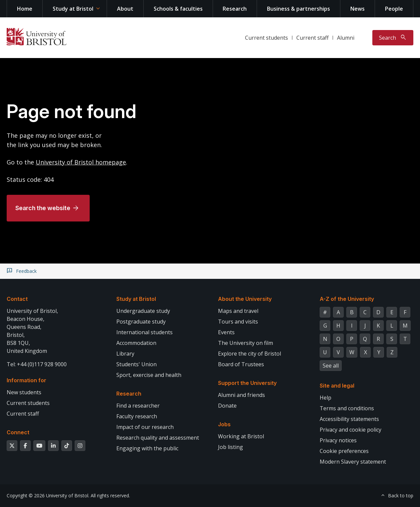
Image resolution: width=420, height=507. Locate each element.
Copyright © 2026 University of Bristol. (48, 495)
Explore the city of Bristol (249, 354)
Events (226, 332)
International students (144, 332)
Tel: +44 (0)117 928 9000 (37, 364)
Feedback (26, 271)
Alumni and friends (241, 395)
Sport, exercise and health (149, 375)
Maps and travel (238, 311)
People (394, 9)
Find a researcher (138, 406)
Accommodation (136, 343)
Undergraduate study (143, 311)
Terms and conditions (347, 408)
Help (325, 398)
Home (25, 9)
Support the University (247, 383)
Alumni (346, 38)
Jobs (224, 424)
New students (24, 392)
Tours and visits (238, 322)
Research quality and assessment (158, 438)
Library (125, 354)
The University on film (245, 343)
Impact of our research (145, 427)
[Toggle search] (393, 38)
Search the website (43, 208)
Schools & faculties (178, 9)
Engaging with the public (147, 448)
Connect (18, 432)
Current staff (312, 38)
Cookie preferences (344, 451)
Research (235, 9)
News (357, 9)
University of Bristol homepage (81, 162)
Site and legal (337, 386)
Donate (227, 406)
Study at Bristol (73, 9)
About (125, 9)
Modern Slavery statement (353, 462)
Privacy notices (338, 440)
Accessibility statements (349, 419)
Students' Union (136, 364)
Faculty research (137, 416)
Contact (17, 299)
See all (331, 366)
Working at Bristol (241, 436)
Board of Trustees (241, 364)
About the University (245, 299)
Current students (266, 38)
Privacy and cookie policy (350, 430)
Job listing (230, 447)
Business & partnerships (298, 9)
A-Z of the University (347, 299)
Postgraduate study (141, 322)
